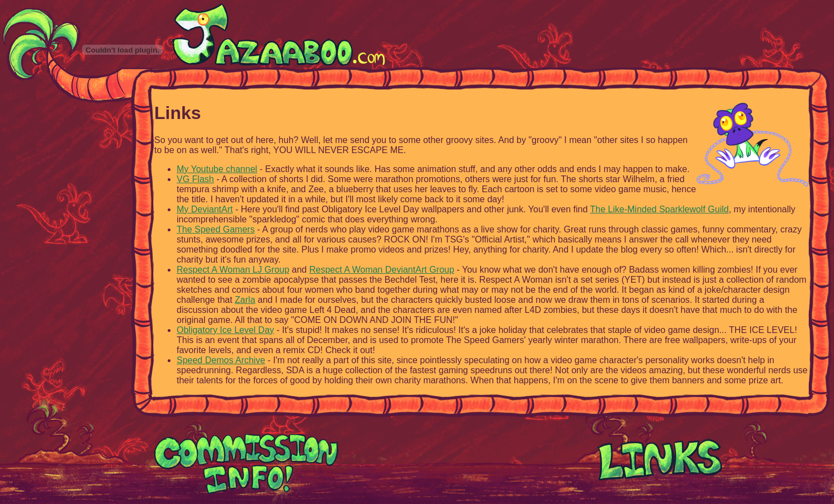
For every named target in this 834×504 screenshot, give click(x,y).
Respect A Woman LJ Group (233, 270)
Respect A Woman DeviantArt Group (382, 270)
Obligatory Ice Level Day (225, 330)
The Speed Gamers (216, 229)
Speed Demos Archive (221, 360)
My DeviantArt (205, 209)
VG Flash (195, 179)
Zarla (245, 300)
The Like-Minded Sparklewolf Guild (660, 209)
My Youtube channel (217, 169)
